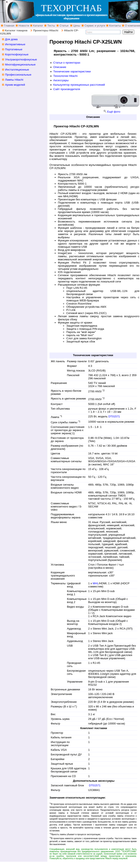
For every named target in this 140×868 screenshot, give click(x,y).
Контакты (115, 26)
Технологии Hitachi (65, 76)
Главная (9, 26)
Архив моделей (15, 85)
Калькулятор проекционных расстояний (79, 85)
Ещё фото (114, 112)
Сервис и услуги (95, 26)
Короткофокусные (17, 54)
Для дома (11, 39)
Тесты (51, 26)
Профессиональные (18, 75)
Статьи (64, 26)
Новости (24, 26)
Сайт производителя (67, 89)
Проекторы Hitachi (46, 30)
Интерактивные (15, 44)
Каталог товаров (16, 30)
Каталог (38, 26)
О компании (132, 26)
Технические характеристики (72, 71)
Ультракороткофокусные (21, 59)
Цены (76, 26)
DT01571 (114, 416)
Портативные (14, 49)
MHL (96, 583)
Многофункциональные (20, 65)
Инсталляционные (17, 70)
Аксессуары (61, 80)
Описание (60, 67)
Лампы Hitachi (14, 80)
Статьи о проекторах (67, 63)
